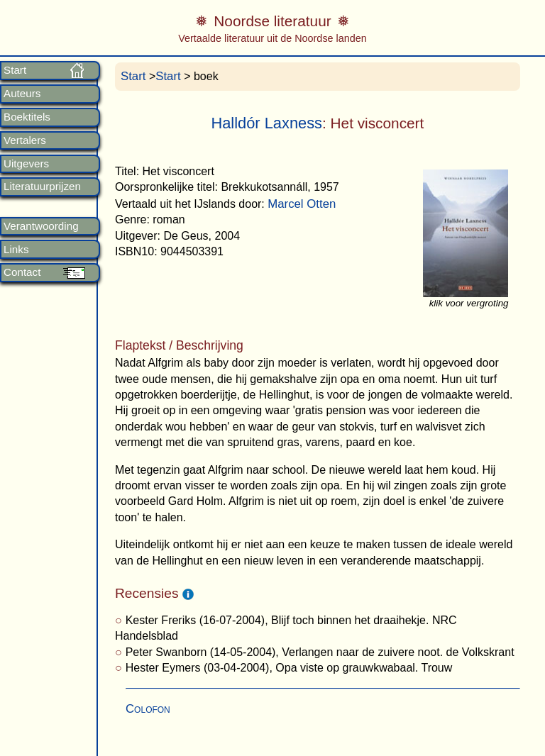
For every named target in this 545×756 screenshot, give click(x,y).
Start (15, 70)
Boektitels (27, 117)
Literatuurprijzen (42, 187)
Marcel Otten (302, 204)
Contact (22, 272)
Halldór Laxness (266, 123)
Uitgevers (26, 164)
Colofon (148, 709)
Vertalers (25, 140)
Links (16, 250)
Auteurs (22, 94)
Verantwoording (41, 226)
